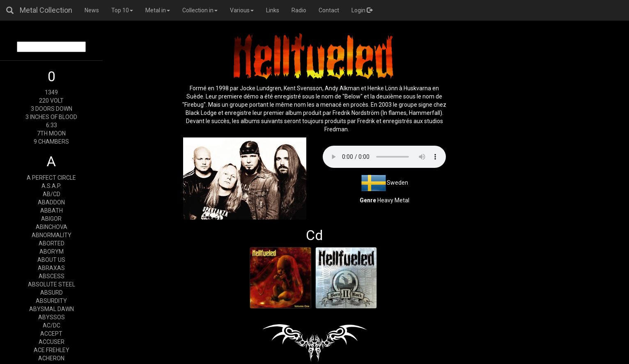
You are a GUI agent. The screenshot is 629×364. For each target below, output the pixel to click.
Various (242, 10)
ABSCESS (52, 276)
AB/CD (52, 194)
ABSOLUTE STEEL (52, 284)
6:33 (52, 125)
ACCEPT (51, 334)
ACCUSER (52, 342)
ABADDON (51, 202)
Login (362, 10)
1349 (51, 92)
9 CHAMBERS (51, 142)
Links (273, 10)
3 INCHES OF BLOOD (51, 117)
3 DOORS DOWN (52, 109)
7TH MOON (51, 133)
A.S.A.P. (51, 186)
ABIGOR (51, 219)
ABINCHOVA (52, 227)
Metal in (158, 10)
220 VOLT (51, 101)
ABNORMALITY (52, 235)
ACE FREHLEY (52, 350)
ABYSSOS (52, 317)
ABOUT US (51, 260)
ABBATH (52, 211)
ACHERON (51, 358)
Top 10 (122, 10)
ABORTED (52, 243)
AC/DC (52, 325)
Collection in (200, 10)
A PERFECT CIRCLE (51, 178)
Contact (329, 10)
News (92, 10)
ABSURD (52, 293)
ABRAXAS (51, 268)
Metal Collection (46, 10)
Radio (299, 10)
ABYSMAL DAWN (52, 309)
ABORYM (52, 252)
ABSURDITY (51, 301)
